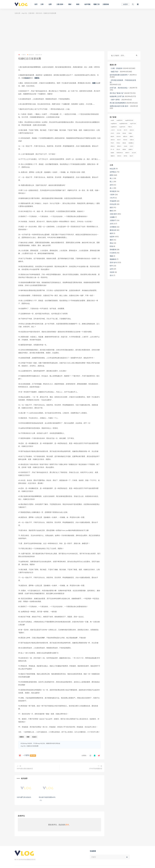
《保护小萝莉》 (115, 100)
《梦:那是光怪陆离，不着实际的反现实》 (123, 81)
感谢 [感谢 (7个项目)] (131, 136)
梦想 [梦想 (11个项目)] (113, 146)
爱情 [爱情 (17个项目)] (119, 146)
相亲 (111, 233)
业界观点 (113, 172)
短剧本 (112, 237)
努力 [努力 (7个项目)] (125, 130)
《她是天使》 (115, 72)
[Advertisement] (77, 33)
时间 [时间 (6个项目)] (118, 143)
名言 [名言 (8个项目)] (118, 133)
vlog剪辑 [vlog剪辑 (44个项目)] (114, 123)
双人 (111, 182)
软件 (111, 266)
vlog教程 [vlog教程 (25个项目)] (114, 127)
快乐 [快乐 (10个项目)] (119, 136)
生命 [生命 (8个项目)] (125, 146)
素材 (111, 240)
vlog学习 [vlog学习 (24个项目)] (133, 123)
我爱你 (37, 78)
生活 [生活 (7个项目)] (131, 146)
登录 (67, 825)
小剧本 (112, 194)
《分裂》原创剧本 (116, 68)
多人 (111, 188)
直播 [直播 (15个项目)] (131, 149)
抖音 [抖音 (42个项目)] (125, 140)
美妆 (111, 243)
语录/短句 (39, 13)
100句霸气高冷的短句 (24, 797)
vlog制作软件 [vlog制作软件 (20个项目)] (129, 120)
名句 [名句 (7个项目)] (112, 133)
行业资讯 (113, 253)
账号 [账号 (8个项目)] (125, 156)
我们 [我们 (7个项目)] (119, 140)
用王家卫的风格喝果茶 (118, 103)
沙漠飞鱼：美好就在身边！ (119, 88)
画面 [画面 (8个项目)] (124, 149)
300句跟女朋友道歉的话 (25, 769)
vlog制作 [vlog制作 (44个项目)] (119, 120)
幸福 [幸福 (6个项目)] (130, 133)
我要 (94, 83)
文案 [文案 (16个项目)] (132, 140)
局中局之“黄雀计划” (117, 93)
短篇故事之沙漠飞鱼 (117, 96)
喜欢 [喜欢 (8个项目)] (124, 133)
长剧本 (112, 272)
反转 (111, 185)
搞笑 (111, 207)
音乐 (111, 275)
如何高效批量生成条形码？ (119, 75)
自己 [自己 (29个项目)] (134, 153)
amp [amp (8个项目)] (112, 120)
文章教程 (113, 227)
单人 (111, 178)
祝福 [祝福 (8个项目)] (112, 153)
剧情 (111, 175)
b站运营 (113, 169)
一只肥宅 (22, 55)
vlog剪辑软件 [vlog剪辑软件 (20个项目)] (123, 123)
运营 (111, 269)
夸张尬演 (113, 191)
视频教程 (113, 259)
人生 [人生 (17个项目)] (113, 130)
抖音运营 (113, 204)
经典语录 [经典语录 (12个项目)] (120, 153)
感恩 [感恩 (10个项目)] (125, 136)
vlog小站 (24, 13)
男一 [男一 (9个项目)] (112, 149)
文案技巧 (113, 220)
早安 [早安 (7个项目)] (112, 143)
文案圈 (112, 217)
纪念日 (27, 78)
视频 (111, 256)
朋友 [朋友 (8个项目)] (124, 143)
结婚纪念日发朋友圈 (33, 746)
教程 (111, 211)
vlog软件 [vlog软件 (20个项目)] (122, 127)
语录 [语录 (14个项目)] (119, 156)
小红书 (112, 198)
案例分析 (113, 230)
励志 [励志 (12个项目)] (132, 130)
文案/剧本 (31, 13)
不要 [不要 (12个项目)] (130, 127)
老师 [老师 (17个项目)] (127, 153)
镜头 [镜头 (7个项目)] (131, 156)
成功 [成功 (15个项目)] (113, 140)
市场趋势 (113, 201)
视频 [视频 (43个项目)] (113, 156)
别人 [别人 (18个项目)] (119, 130)
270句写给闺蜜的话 (96, 769)
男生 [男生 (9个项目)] (118, 149)
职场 (111, 246)
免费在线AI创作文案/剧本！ (120, 106)
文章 (111, 224)
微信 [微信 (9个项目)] (112, 136)
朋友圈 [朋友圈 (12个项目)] (131, 143)
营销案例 (113, 249)
